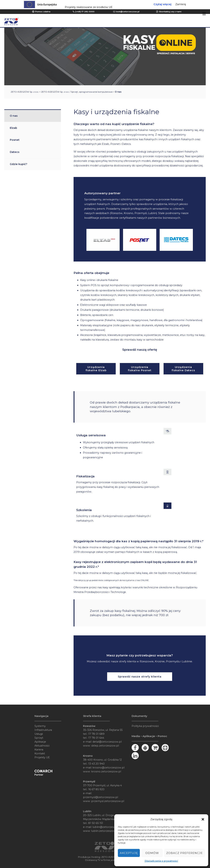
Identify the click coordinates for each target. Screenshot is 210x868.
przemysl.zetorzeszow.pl (108, 801)
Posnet (15, 140)
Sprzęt (39, 738)
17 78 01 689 (96, 734)
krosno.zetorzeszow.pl (106, 771)
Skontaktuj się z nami (170, 12)
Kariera (39, 750)
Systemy (40, 726)
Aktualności (42, 746)
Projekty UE (42, 757)
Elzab (13, 128)
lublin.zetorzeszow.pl (105, 831)
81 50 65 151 (96, 823)
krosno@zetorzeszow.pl (108, 768)
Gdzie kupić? (19, 164)
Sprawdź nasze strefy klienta (140, 677)
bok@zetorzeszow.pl (128, 12)
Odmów (152, 853)
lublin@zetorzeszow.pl (107, 827)
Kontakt (40, 753)
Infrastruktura (43, 730)
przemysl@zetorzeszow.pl (101, 797)
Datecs (15, 152)
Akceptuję (129, 853)
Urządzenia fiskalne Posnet (140, 369)
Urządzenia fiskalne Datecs (183, 369)
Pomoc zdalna (43, 12)
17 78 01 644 (96, 738)
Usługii (39, 734)
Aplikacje (40, 742)
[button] (203, 819)
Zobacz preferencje (184, 853)
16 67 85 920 (96, 789)
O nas (14, 116)
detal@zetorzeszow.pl (107, 742)
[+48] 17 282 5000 (85, 12)
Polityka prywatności (145, 726)
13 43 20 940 (96, 764)
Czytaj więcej (162, 4)
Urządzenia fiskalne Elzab (96, 369)
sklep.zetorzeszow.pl (105, 746)
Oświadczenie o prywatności (161, 861)
